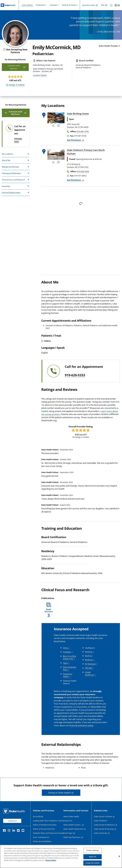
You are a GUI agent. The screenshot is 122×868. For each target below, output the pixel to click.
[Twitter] (19, 831)
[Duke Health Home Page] (14, 811)
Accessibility (38, 816)
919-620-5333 (75, 375)
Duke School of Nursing (104, 829)
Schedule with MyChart (14, 67)
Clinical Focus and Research (13, 180)
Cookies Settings (93, 852)
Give (103, 5)
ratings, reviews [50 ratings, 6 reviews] (15, 85)
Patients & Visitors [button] (69, 5)
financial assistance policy (81, 725)
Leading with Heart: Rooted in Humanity (50, 821)
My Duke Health (89, 5)
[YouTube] (23, 831)
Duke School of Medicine (104, 825)
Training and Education (11, 173)
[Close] (119, 858)
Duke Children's (101, 821)
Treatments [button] (40, 5)
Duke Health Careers (72, 825)
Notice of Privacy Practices (44, 829)
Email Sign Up (69, 833)
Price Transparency (41, 837)
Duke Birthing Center (78, 114)
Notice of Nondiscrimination (45, 825)
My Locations (7, 154)
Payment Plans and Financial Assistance (50, 833)
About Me (6, 160)
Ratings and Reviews (10, 167)
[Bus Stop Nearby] (58, 126)
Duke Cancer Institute (103, 816)
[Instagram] (10, 831)
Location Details (40, 75)
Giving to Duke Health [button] (59, 793)
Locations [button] (53, 5)
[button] (49, 610)
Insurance (6, 186)
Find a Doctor (27, 5)
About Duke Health (71, 816)
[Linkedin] (14, 831)
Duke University (101, 833)
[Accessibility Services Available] (54, 126)
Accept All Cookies (93, 864)
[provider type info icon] (119, 46)
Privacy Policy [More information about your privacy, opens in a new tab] (51, 862)
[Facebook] (5, 831)
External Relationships (11, 193)
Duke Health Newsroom (73, 829)
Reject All (93, 858)
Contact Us (12, 821)
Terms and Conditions (42, 841)
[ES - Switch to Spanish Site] (118, 5)
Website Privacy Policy (42, 846)
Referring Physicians (72, 837)
